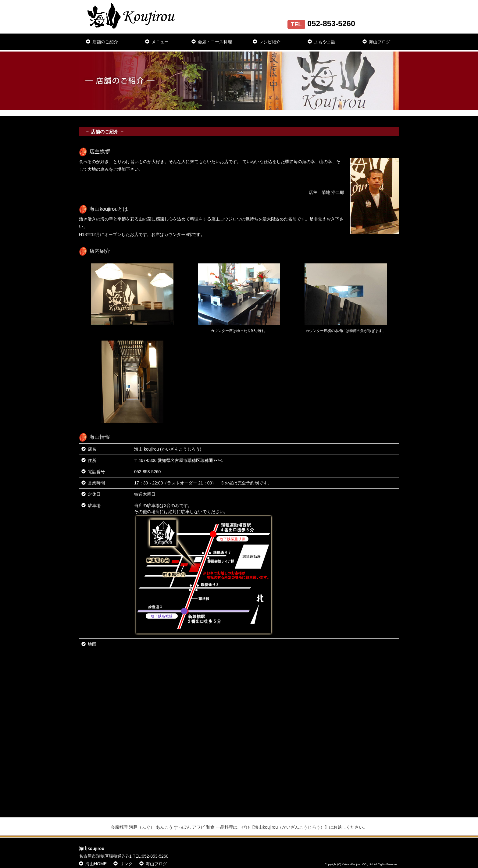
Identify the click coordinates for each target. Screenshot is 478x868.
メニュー (157, 42)
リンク (123, 864)
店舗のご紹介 (102, 42)
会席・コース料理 (212, 42)
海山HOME (93, 864)
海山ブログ (376, 42)
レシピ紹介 (267, 42)
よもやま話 (321, 42)
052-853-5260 (147, 472)
